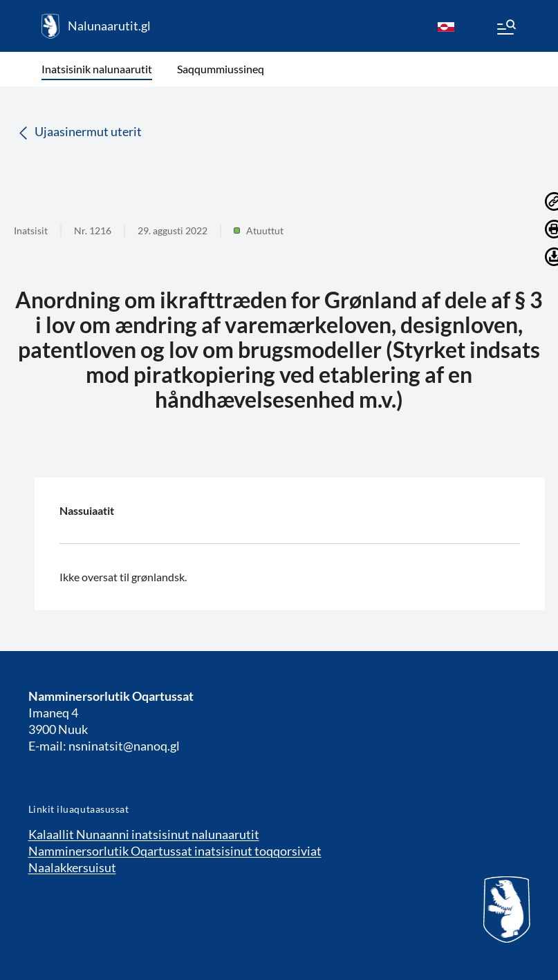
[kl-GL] (446, 26)
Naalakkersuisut (72, 867)
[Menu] (505, 29)
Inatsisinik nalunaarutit (97, 69)
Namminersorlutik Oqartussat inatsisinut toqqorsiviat (175, 851)
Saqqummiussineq (221, 69)
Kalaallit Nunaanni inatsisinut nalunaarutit (144, 834)
